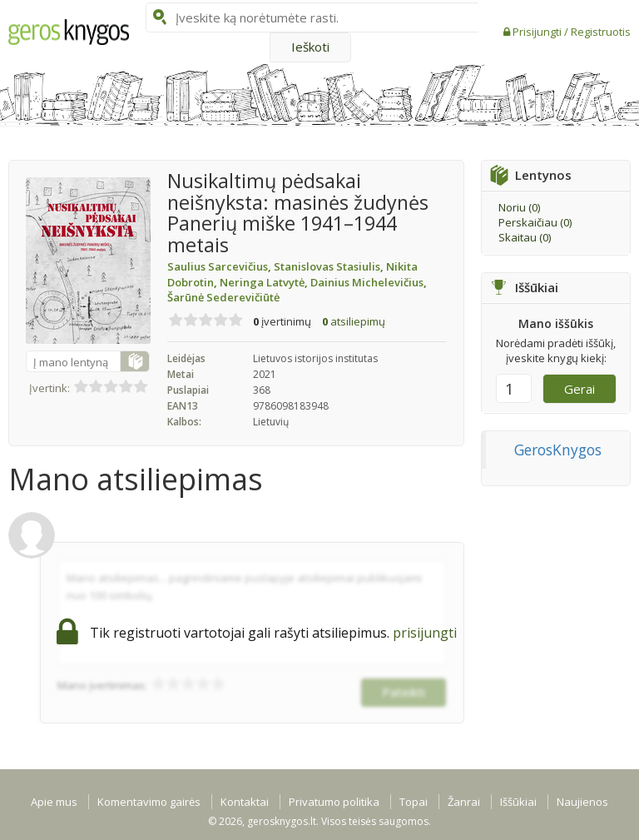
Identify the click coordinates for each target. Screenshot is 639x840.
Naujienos (582, 802)
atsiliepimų (354, 321)
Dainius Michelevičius (369, 282)
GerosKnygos (558, 450)
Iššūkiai (518, 802)
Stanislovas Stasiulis (330, 266)
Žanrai (464, 802)
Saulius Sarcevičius (220, 266)
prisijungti (425, 633)
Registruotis (601, 32)
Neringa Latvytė (265, 282)
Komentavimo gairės (149, 802)
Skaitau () (525, 237)
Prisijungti (538, 32)
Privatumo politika (334, 802)
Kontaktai (245, 802)
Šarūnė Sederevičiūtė (223, 297)
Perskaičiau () (535, 222)
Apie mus (54, 802)
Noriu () (519, 207)
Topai (414, 802)
